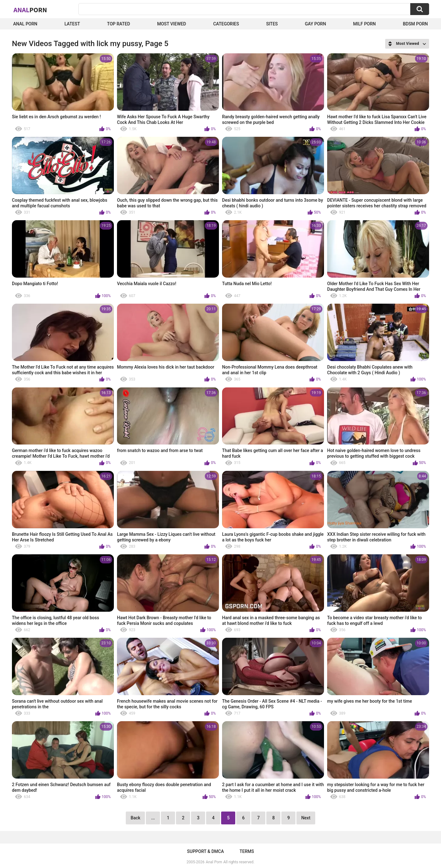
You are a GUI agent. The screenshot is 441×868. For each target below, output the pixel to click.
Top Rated (118, 24)
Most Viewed (172, 24)
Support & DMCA (205, 851)
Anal (30, 10)
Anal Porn (25, 24)
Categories (226, 24)
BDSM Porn (415, 24)
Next (306, 818)
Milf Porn (364, 24)
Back (135, 818)
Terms (247, 851)
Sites (272, 24)
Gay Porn (315, 24)
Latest (72, 24)
